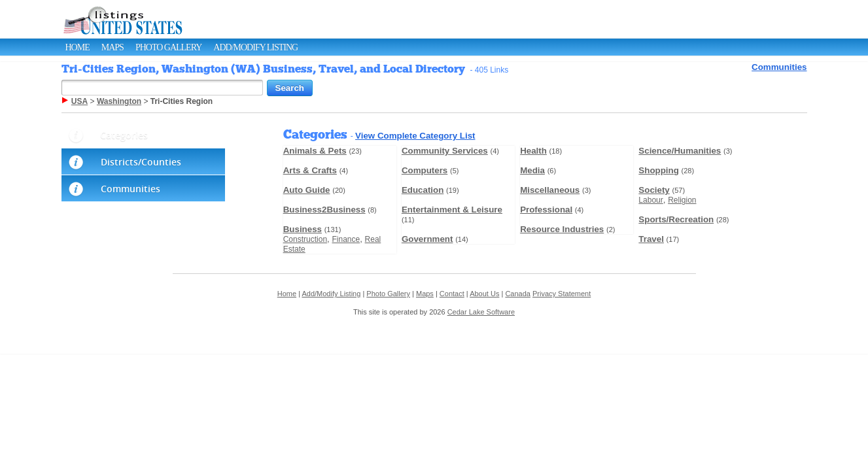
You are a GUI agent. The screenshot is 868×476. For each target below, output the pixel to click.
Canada (518, 294)
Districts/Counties (141, 162)
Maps (113, 47)
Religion (682, 200)
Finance (346, 239)
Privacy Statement (562, 294)
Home (78, 47)
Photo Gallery (168, 47)
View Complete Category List (415, 136)
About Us (484, 294)
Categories (124, 135)
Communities (779, 67)
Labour (651, 200)
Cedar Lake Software (481, 312)
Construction (305, 239)
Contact (452, 294)
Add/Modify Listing (255, 47)
